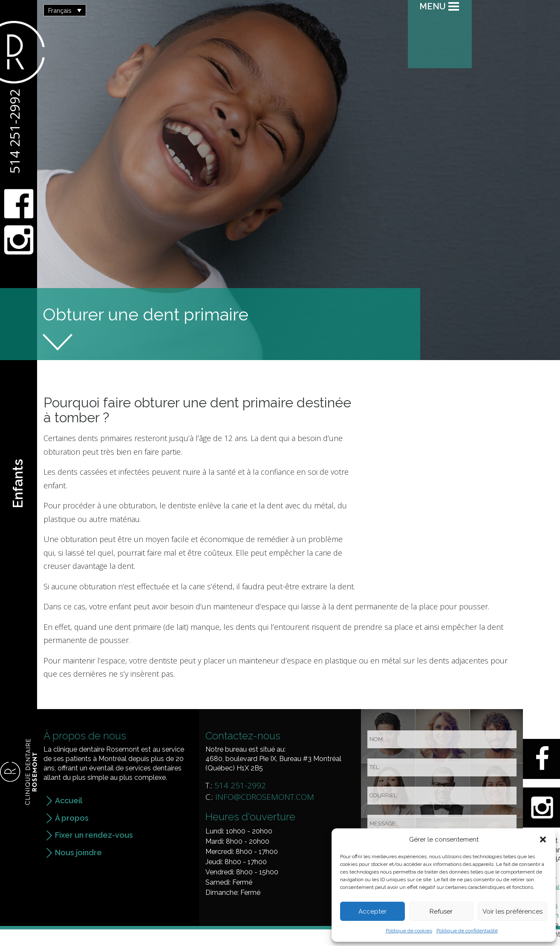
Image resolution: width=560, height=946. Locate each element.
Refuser (441, 911)
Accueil (69, 800)
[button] (543, 839)
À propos (72, 818)
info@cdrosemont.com (265, 797)
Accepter (372, 911)
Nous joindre (78, 852)
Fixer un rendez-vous (94, 835)
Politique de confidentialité (467, 931)
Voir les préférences (512, 911)
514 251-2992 (14, 131)
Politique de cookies (409, 931)
